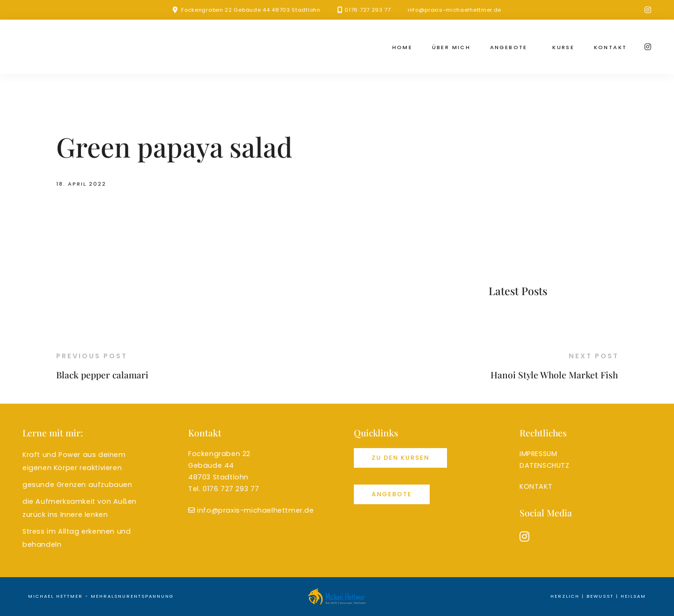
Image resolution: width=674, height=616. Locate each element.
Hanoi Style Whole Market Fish (554, 375)
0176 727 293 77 (368, 10)
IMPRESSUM (538, 454)
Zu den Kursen (400, 458)
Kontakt (611, 47)
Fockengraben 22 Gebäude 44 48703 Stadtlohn (251, 10)
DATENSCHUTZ (545, 465)
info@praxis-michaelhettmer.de (454, 10)
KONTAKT (536, 486)
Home (403, 47)
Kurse (563, 47)
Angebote (509, 47)
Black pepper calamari (102, 375)
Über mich (451, 47)
